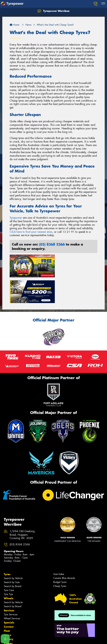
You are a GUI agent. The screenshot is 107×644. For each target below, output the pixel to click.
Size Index (59, 547)
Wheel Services (12, 591)
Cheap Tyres (60, 559)
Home (14, 25)
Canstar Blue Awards (64, 551)
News (8, 608)
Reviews (9, 620)
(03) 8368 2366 (52, 244)
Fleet (7, 604)
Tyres (7, 547)
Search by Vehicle (13, 551)
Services (9, 583)
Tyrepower (16, 218)
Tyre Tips (8, 567)
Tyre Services (11, 587)
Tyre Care (9, 563)
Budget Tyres (60, 555)
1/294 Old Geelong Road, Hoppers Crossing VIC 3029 (22, 508)
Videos (8, 616)
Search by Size (12, 555)
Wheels (9, 571)
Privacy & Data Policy (22, 639)
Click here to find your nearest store (31, 232)
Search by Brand (13, 559)
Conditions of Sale (41, 639)
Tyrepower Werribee (53, 11)
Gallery (8, 612)
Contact (9, 600)
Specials (9, 595)
